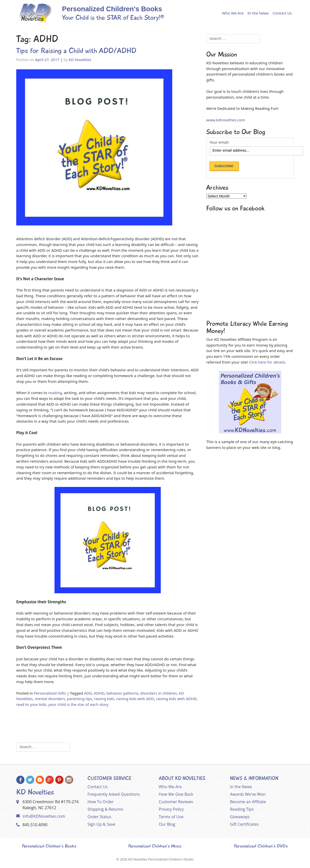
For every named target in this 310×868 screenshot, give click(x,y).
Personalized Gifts (50, 693)
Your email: (219, 142)
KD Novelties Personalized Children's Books (161, 859)
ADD (88, 693)
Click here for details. (268, 362)
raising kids (104, 699)
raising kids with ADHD (176, 699)
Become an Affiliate (248, 802)
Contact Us (282, 13)
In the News (258, 13)
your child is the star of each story (78, 704)
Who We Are (233, 13)
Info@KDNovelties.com (44, 816)
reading (55, 393)
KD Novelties (80, 60)
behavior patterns (122, 693)
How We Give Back (176, 794)
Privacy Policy (171, 809)
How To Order (101, 802)
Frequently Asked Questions (114, 794)
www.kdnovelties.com (226, 120)
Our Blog (167, 824)
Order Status (99, 817)
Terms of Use (171, 817)
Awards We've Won (248, 794)
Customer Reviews (176, 802)
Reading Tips (242, 809)
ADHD (99, 693)
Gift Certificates (244, 824)
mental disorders (50, 699)
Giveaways (240, 817)
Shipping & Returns (105, 809)
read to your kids (31, 704)
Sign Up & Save (101, 824)
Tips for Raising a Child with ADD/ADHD (76, 51)
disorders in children (158, 693)
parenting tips (79, 699)
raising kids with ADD (135, 699)
